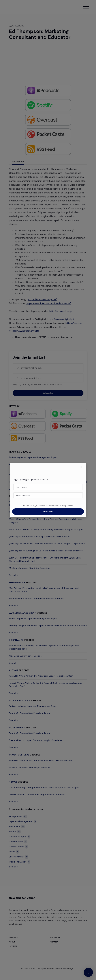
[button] (81, 467)
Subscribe (48, 511)
